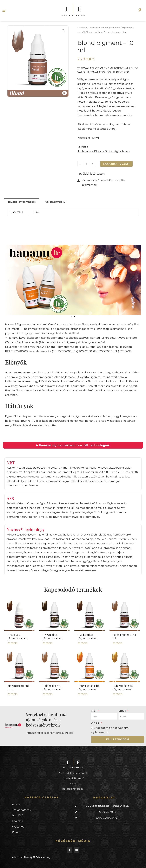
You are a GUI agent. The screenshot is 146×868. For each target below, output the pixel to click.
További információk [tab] (22, 202)
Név (94, 715)
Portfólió (18, 820)
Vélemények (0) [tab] (56, 202)
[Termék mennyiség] (86, 164)
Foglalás (17, 825)
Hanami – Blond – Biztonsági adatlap (103, 151)
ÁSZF (73, 788)
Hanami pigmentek (110, 28)
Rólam (16, 836)
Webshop (18, 831)
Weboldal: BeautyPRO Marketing (31, 861)
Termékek (94, 28)
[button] (4, 11)
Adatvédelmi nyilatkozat (73, 777)
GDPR (96, 727)
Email (123, 715)
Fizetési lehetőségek (73, 793)
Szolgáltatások (22, 814)
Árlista (16, 809)
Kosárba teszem (116, 164)
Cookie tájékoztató (73, 782)
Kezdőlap (82, 28)
